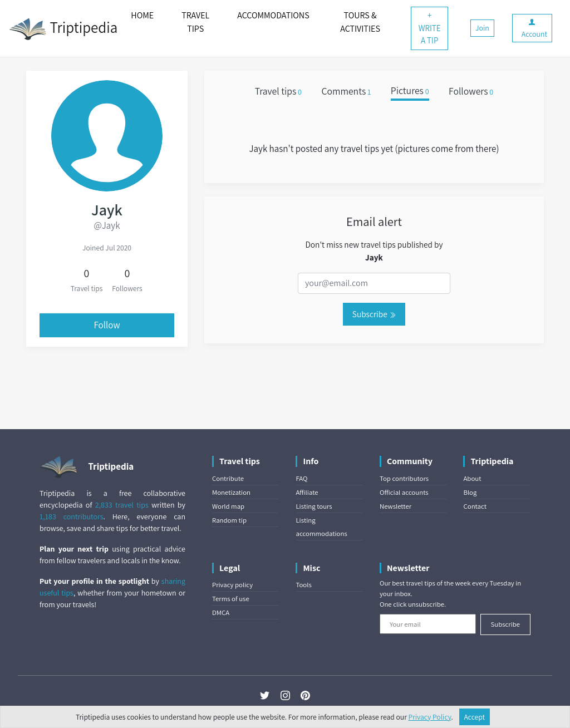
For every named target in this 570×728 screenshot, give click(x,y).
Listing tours (314, 506)
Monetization (231, 492)
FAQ (301, 478)
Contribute (228, 478)
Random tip (229, 520)
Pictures (410, 91)
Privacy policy (232, 585)
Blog (470, 492)
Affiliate (307, 492)
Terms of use (231, 599)
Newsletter (395, 506)
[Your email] (428, 624)
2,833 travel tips (122, 505)
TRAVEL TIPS (195, 22)
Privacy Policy (430, 717)
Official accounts (404, 492)
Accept (475, 717)
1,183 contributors (72, 517)
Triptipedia (63, 29)
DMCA (221, 613)
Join (482, 28)
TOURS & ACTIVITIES (360, 22)
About (472, 478)
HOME (142, 15)
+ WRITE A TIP (430, 28)
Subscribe (374, 314)
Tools (303, 585)
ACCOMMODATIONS (273, 15)
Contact (475, 506)
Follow (107, 325)
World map (228, 506)
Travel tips (278, 91)
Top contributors (404, 478)
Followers (471, 91)
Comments (346, 91)
